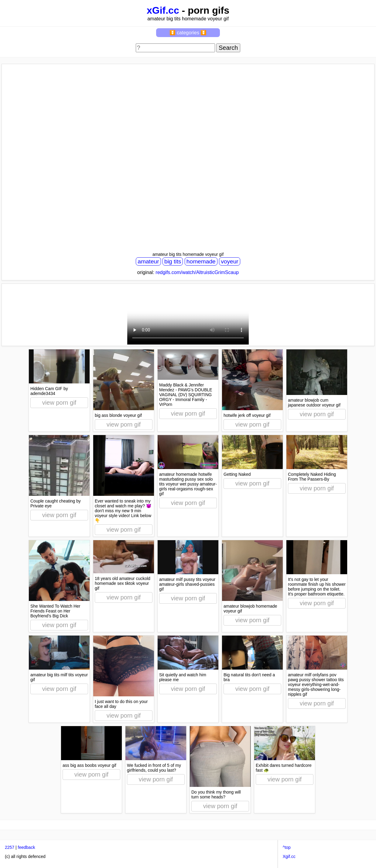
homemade (201, 261)
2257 (10, 847)
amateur (148, 261)
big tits (173, 261)
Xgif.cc (289, 856)
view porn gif (59, 403)
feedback (27, 847)
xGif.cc (163, 10)
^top (287, 847)
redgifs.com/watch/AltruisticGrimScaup (197, 272)
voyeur (230, 261)
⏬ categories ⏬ (188, 33)
